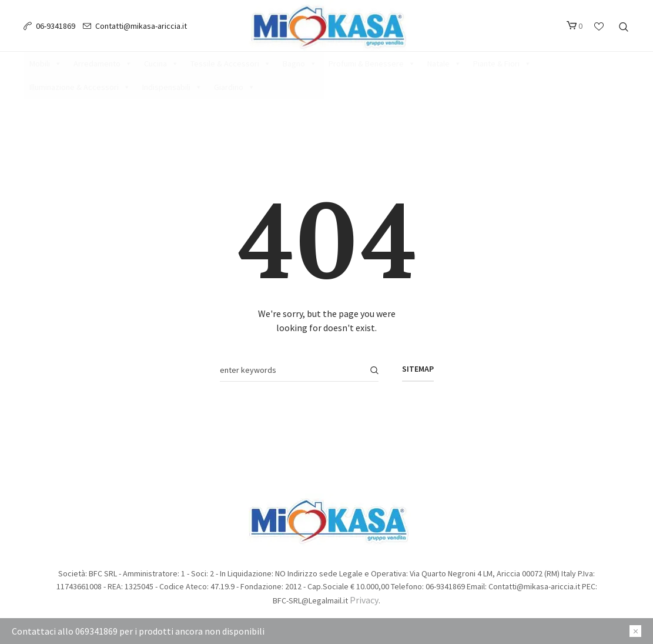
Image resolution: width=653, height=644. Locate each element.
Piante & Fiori (502, 64)
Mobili (46, 64)
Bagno (300, 64)
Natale (444, 64)
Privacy (364, 600)
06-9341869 (56, 26)
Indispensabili (172, 87)
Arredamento (103, 64)
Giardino (235, 87)
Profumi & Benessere (372, 64)
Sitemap (418, 369)
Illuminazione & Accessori (80, 87)
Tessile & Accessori (231, 64)
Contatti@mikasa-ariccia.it (141, 26)
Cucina (161, 64)
